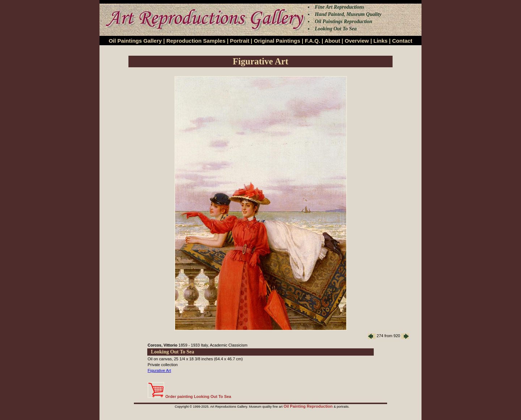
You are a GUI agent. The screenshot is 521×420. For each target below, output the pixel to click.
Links (380, 41)
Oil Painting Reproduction (309, 406)
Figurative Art (159, 370)
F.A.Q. (312, 41)
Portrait (240, 41)
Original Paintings (277, 41)
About (332, 41)
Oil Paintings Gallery (135, 41)
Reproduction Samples (196, 41)
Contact (402, 41)
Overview (357, 41)
